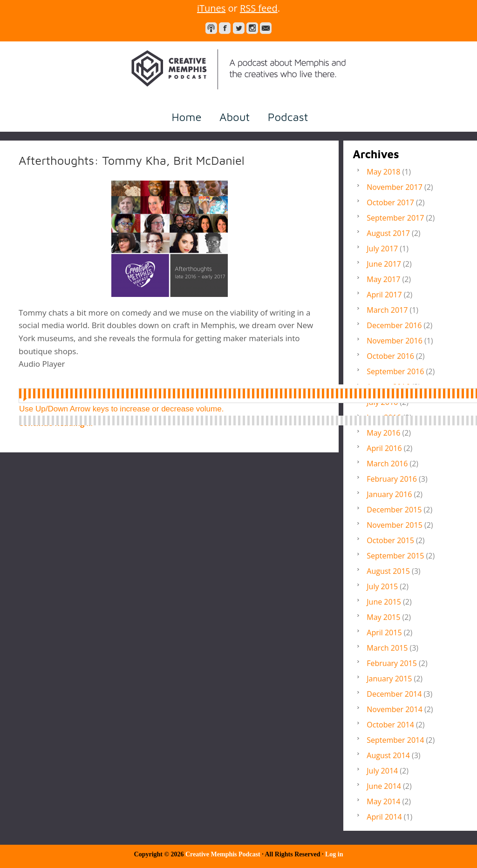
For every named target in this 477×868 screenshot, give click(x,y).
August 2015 (388, 571)
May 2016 (383, 433)
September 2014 (395, 740)
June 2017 (384, 264)
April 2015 (384, 632)
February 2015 (392, 663)
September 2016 (395, 371)
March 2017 (387, 310)
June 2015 (384, 602)
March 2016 (387, 464)
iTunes (211, 8)
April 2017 (384, 295)
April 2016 (384, 448)
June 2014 (384, 786)
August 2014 (388, 755)
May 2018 (383, 172)
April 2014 (384, 817)
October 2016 (390, 356)
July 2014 (382, 771)
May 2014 (383, 801)
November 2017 (395, 187)
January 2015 (389, 679)
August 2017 (388, 233)
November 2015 (395, 525)
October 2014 (390, 725)
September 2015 (395, 556)
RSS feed (259, 8)
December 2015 (394, 510)
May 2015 (383, 617)
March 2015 (387, 648)
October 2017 (390, 202)
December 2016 (394, 325)
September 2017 (395, 218)
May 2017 (383, 279)
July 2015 (382, 586)
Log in (334, 854)
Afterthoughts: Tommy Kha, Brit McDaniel (132, 160)
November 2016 (395, 341)
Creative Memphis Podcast (238, 69)
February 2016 (392, 479)
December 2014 (394, 694)
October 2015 (390, 540)
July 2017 (382, 249)
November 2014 (395, 709)
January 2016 (389, 494)
